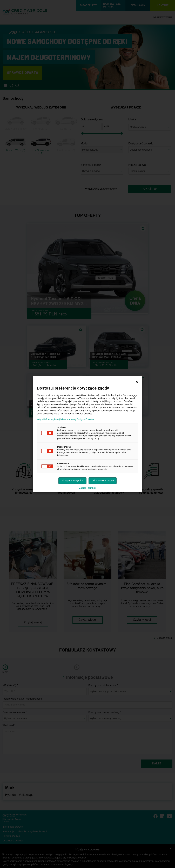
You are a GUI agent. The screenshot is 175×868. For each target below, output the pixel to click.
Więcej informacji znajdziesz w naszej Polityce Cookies (65, 419)
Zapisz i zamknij (87, 488)
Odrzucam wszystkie (103, 480)
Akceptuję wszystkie (73, 480)
